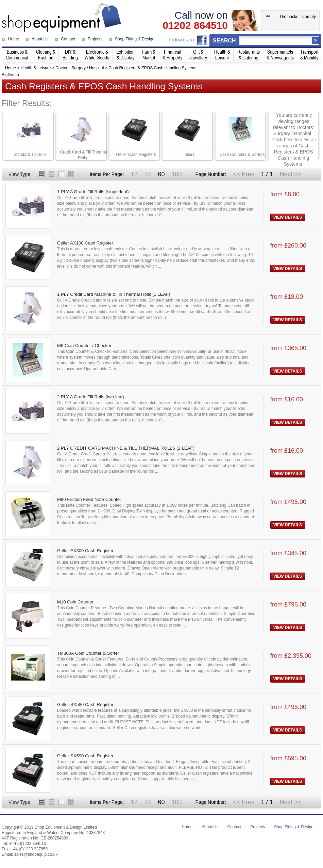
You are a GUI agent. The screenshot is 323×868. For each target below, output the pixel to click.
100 (176, 174)
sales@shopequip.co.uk (36, 854)
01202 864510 (195, 25)
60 (161, 174)
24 (148, 174)
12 (134, 174)
